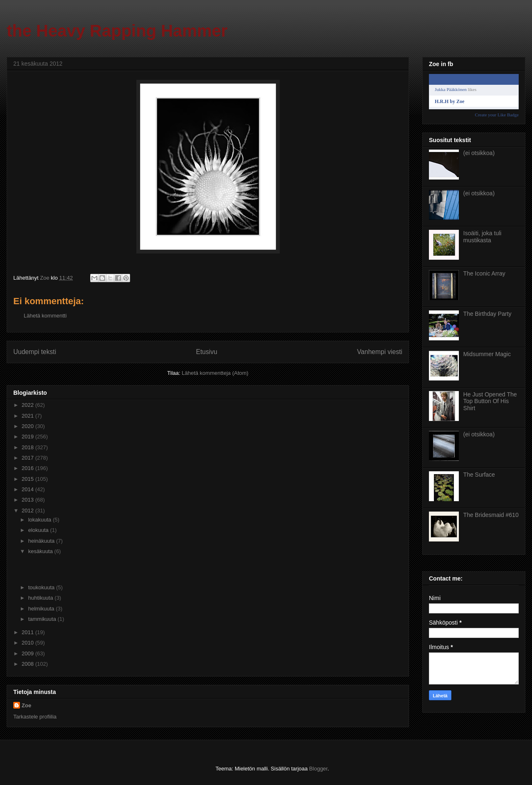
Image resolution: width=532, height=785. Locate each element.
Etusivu (207, 352)
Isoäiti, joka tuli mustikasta (483, 237)
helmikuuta (42, 609)
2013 (28, 500)
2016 (28, 468)
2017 (28, 458)
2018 (28, 447)
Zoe (26, 705)
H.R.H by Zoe (449, 101)
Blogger (318, 769)
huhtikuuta (42, 598)
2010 (28, 643)
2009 (28, 653)
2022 (28, 405)
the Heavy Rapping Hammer (117, 31)
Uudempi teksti (35, 352)
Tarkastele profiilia (35, 717)
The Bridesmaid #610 (491, 515)
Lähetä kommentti (45, 316)
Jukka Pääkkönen (451, 89)
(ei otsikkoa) (479, 153)
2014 (28, 489)
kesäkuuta (41, 551)
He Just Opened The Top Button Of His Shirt (490, 401)
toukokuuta (42, 587)
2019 (28, 437)
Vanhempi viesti (380, 352)
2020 (28, 426)
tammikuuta (43, 619)
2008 (28, 664)
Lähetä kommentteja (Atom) (215, 373)
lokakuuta (41, 520)
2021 (28, 416)
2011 (28, 632)
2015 (28, 479)
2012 (28, 511)
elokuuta (39, 530)
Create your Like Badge (497, 115)
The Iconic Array (484, 273)
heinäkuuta (42, 541)
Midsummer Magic (487, 354)
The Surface (479, 475)
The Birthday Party (488, 314)
